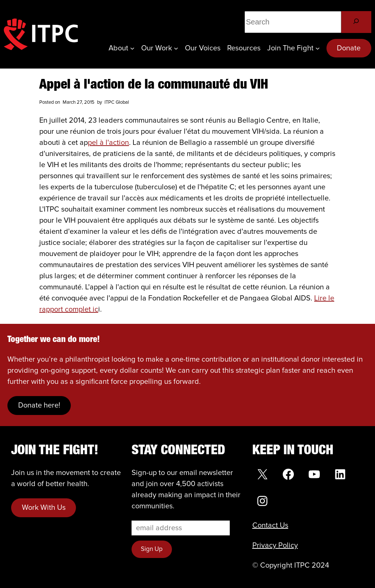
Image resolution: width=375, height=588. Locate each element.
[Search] (356, 22)
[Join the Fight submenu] (318, 48)
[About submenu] (132, 48)
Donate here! (39, 405)
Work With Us (44, 508)
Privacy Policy (275, 545)
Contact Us (270, 525)
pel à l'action (108, 143)
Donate (349, 48)
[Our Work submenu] (176, 48)
